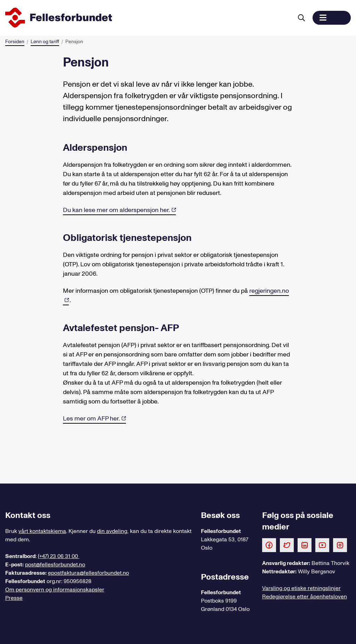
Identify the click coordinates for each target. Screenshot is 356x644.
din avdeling (112, 531)
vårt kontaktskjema (42, 531)
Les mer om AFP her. (91, 419)
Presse (14, 598)
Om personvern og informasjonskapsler (55, 590)
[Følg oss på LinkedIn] (305, 545)
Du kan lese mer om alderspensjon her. (116, 210)
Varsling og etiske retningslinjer (301, 588)
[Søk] (301, 18)
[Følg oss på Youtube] (322, 545)
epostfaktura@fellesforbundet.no (88, 573)
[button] (332, 18)
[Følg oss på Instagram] (340, 545)
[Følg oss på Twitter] (287, 545)
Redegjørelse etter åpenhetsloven (305, 597)
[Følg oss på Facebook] (269, 545)
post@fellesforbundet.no (55, 565)
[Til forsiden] (148, 18)
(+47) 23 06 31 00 (59, 556)
